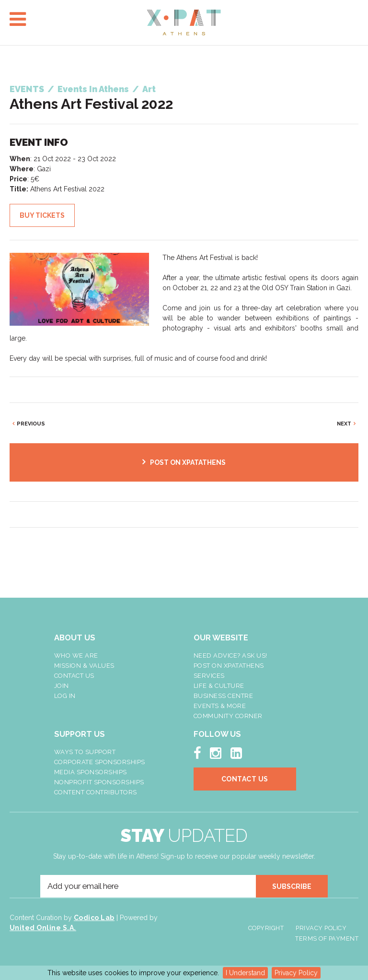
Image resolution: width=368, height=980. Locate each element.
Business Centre (224, 696)
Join (62, 686)
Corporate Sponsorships (100, 762)
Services (209, 676)
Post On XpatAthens (229, 666)
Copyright (266, 928)
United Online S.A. (43, 928)
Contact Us (74, 676)
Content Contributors (96, 792)
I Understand (245, 973)
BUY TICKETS (42, 215)
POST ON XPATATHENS (188, 462)
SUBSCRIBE (292, 886)
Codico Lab (94, 918)
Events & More (220, 706)
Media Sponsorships (91, 772)
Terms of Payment (327, 939)
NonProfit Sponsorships (99, 782)
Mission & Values (84, 666)
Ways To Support (85, 752)
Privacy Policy (296, 973)
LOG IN (65, 696)
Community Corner (228, 716)
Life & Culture (219, 686)
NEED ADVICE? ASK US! (230, 655)
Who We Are (76, 655)
